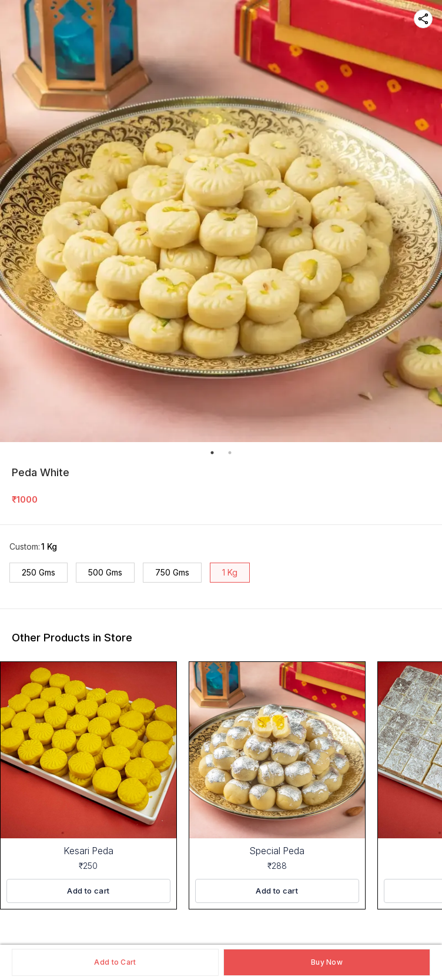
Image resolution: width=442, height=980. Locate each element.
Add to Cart (115, 962)
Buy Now (327, 962)
